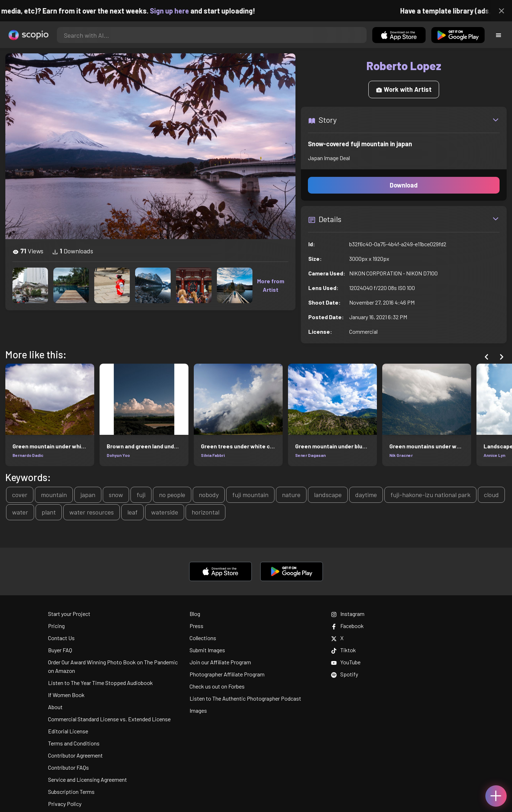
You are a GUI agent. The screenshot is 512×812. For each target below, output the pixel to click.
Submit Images (207, 650)
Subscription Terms (71, 792)
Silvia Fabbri (213, 455)
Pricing (56, 626)
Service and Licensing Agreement (87, 779)
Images (198, 710)
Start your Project (69, 614)
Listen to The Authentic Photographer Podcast (245, 698)
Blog (195, 614)
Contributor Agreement (75, 755)
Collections (203, 638)
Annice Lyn (494, 455)
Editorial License (68, 731)
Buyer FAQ (60, 650)
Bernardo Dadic (28, 455)
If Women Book (66, 695)
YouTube (346, 662)
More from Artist (271, 285)
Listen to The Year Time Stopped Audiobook (100, 683)
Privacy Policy (65, 804)
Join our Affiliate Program (220, 662)
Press (196, 626)
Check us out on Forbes (217, 686)
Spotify (345, 674)
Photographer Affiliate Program (227, 674)
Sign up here (180, 11)
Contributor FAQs (68, 767)
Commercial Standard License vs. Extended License (109, 719)
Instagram (348, 614)
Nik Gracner (401, 455)
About (55, 707)
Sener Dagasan (310, 455)
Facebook (347, 626)
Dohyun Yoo (118, 455)
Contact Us (61, 638)
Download (404, 185)
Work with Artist (404, 89)
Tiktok (343, 650)
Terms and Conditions (74, 743)
